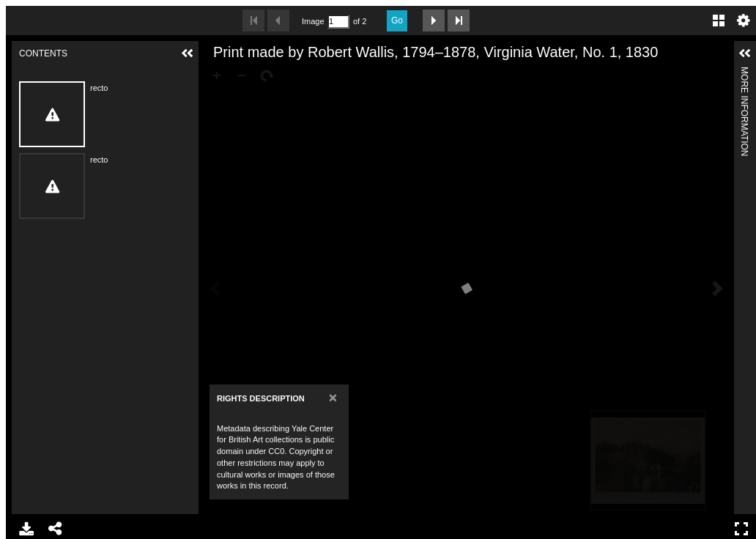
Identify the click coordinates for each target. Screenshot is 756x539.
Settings (744, 21)
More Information (744, 73)
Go (397, 21)
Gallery (719, 21)
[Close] (333, 397)
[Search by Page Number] (338, 22)
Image (313, 21)
